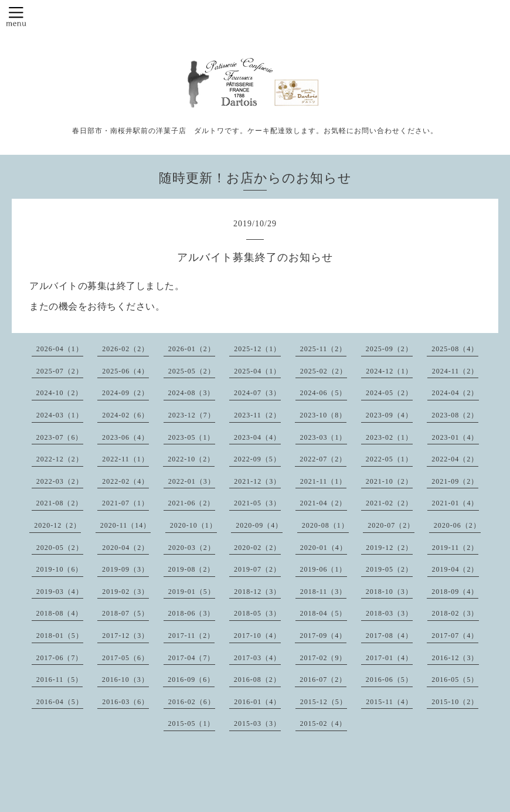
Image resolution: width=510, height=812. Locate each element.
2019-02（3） (125, 592)
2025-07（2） (60, 371)
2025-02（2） (324, 371)
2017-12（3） (125, 636)
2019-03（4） (60, 592)
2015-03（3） (257, 723)
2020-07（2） (391, 525)
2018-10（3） (389, 592)
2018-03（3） (389, 613)
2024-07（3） (257, 393)
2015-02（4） (324, 723)
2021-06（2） (192, 503)
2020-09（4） (259, 525)
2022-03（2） (60, 481)
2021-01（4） (455, 503)
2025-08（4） (455, 349)
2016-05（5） (455, 680)
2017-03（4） (257, 658)
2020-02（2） (257, 548)
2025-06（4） (125, 371)
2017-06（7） (60, 658)
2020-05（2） (60, 548)
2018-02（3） (455, 613)
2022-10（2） (191, 459)
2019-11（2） (455, 548)
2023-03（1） (324, 437)
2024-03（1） (60, 415)
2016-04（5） (60, 702)
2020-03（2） (192, 548)
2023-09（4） (389, 415)
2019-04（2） (455, 569)
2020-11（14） (126, 525)
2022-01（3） (192, 481)
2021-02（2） (389, 503)
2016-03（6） (125, 702)
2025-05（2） (192, 371)
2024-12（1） (389, 371)
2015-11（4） (389, 702)
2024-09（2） (125, 393)
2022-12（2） (60, 459)
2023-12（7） (192, 415)
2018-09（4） (455, 592)
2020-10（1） (193, 525)
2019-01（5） (192, 592)
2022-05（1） (389, 459)
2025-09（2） (389, 349)
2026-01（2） (192, 349)
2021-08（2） (60, 503)
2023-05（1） (192, 437)
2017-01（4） (389, 658)
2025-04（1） (257, 371)
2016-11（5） (60, 680)
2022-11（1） (125, 459)
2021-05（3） (257, 503)
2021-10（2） (389, 481)
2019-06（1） (324, 569)
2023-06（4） (125, 437)
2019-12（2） (389, 548)
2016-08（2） (257, 680)
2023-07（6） (60, 437)
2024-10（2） (60, 393)
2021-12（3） (257, 481)
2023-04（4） (257, 437)
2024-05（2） (389, 393)
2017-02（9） (324, 658)
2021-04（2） (324, 503)
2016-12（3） (455, 658)
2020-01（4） (324, 548)
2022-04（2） (455, 459)
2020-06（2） (457, 525)
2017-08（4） (389, 636)
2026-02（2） (125, 349)
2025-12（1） (257, 349)
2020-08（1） (325, 525)
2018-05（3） (257, 613)
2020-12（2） (57, 525)
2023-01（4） (455, 437)
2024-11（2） (455, 371)
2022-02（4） (125, 481)
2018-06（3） (192, 613)
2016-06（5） (389, 680)
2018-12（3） (257, 592)
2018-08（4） (60, 613)
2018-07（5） (125, 613)
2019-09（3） (125, 569)
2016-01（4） (257, 702)
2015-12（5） (324, 702)
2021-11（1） (324, 481)
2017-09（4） (323, 636)
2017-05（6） (125, 658)
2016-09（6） (191, 680)
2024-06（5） (324, 393)
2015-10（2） (455, 702)
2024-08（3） (192, 393)
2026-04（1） (60, 349)
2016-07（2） (323, 680)
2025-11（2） (324, 349)
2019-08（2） (192, 569)
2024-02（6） (125, 415)
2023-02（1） (389, 437)
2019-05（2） (389, 569)
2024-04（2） (455, 393)
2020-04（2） (125, 548)
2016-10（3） (125, 680)
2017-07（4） (455, 636)
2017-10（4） (257, 636)
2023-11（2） (257, 415)
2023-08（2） (455, 415)
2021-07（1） (125, 503)
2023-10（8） (323, 415)
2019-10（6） (60, 569)
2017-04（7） (192, 658)
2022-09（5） (257, 459)
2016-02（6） (192, 702)
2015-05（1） (192, 723)
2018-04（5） (324, 613)
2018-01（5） (60, 636)
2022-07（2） (323, 459)
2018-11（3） (324, 592)
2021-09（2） (455, 481)
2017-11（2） (192, 636)
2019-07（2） (257, 569)
